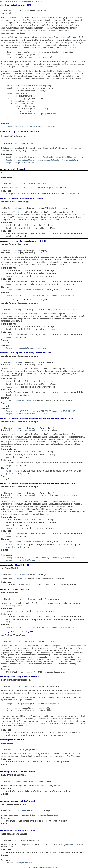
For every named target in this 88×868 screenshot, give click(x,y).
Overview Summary (31, 1)
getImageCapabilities (13, 804)
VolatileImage (15, 310)
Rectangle (23, 749)
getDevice (7, 177)
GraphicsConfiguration (14, 136)
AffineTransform (27, 642)
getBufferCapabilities (13, 775)
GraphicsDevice (26, 184)
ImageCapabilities (34, 430)
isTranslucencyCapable (14, 834)
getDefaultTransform (13, 635)
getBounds (7, 743)
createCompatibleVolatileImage (19, 303)
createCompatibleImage (15, 202)
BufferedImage (15, 208)
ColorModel (24, 575)
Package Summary (10, 1)
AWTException (66, 430)
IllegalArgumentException (19, 290)
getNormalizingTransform (16, 680)
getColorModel (9, 568)
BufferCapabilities (18, 781)
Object (12, 13)
